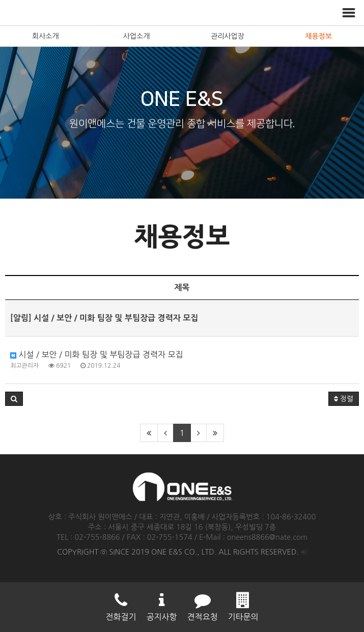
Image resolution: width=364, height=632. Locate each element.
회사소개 (46, 36)
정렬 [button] (344, 399)
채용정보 (318, 36)
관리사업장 (228, 36)
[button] (14, 399)
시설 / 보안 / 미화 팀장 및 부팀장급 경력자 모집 (97, 354)
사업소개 (137, 36)
